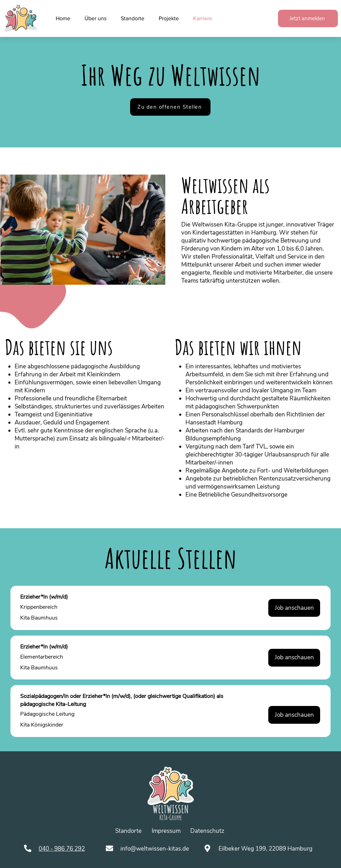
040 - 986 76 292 (62, 849)
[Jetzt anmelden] (308, 18)
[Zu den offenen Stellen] (170, 107)
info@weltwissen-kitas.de (155, 849)
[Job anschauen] (294, 608)
